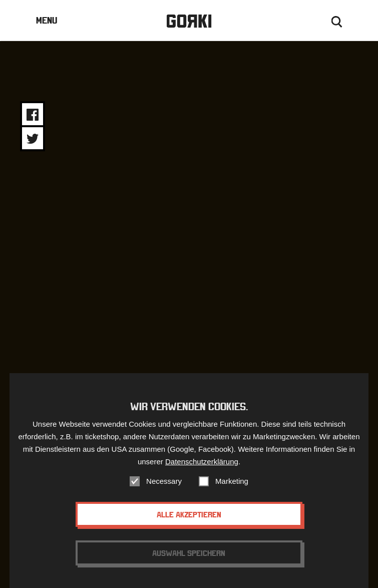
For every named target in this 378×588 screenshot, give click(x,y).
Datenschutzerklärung (202, 462)
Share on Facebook (33, 115)
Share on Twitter (33, 139)
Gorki (189, 21)
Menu (47, 20)
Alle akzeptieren (189, 514)
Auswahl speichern (189, 553)
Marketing (232, 481)
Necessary (164, 481)
